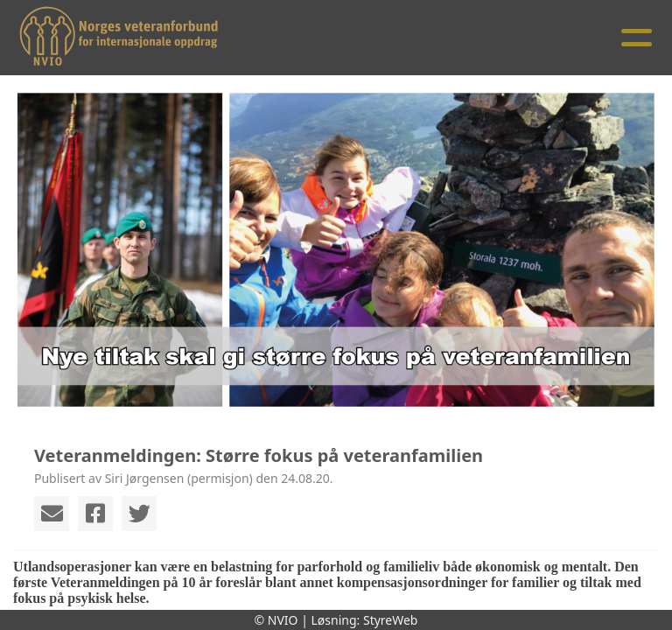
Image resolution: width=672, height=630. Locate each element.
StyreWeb (391, 620)
